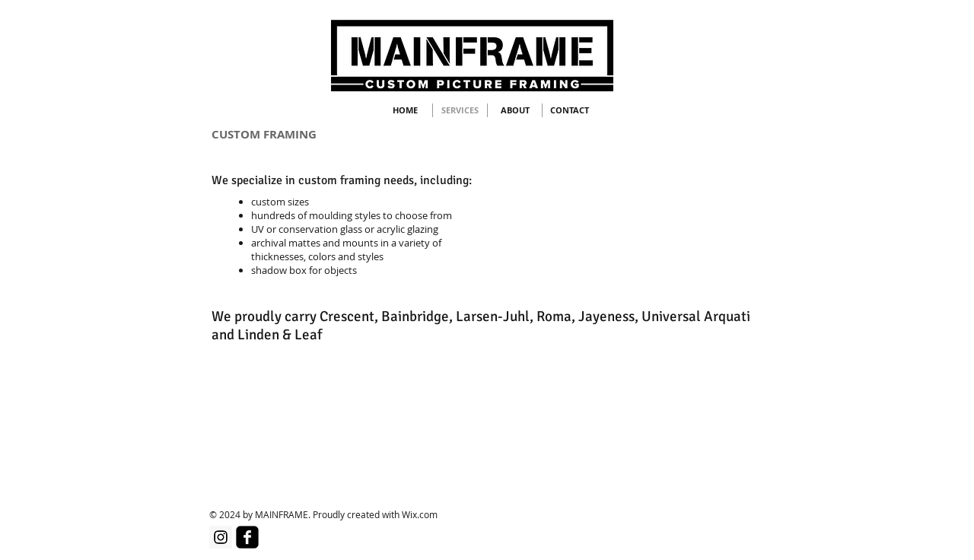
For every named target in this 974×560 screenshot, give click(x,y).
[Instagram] (221, 537)
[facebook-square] (247, 537)
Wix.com (420, 514)
